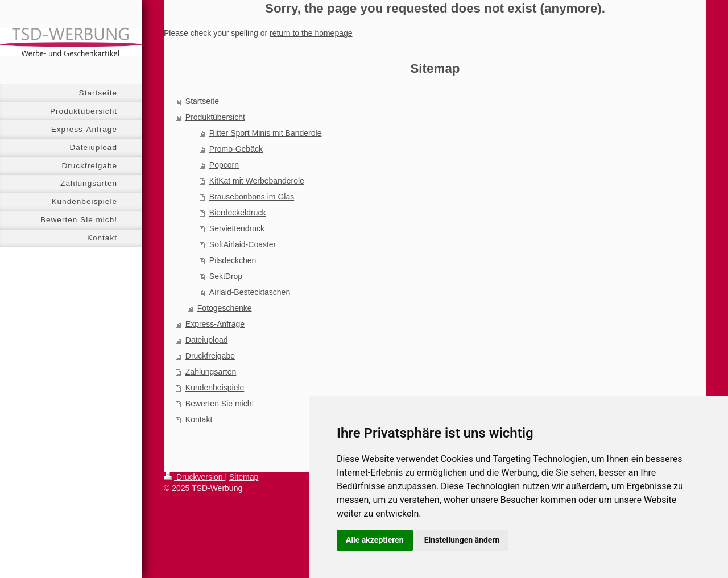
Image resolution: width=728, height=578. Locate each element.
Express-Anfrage (215, 324)
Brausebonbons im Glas (252, 197)
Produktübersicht (215, 117)
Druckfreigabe (210, 356)
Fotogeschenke (225, 308)
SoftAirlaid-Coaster (243, 244)
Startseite (202, 101)
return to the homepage (311, 33)
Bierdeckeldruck (238, 213)
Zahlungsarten (211, 372)
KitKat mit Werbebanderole (257, 181)
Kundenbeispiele (215, 388)
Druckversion (194, 477)
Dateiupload (207, 340)
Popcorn (224, 165)
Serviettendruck (237, 228)
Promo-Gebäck (236, 149)
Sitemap (244, 477)
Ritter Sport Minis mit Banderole (266, 133)
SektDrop (226, 276)
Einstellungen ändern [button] (462, 540)
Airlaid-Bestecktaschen (250, 292)
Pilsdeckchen (233, 260)
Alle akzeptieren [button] (375, 540)
